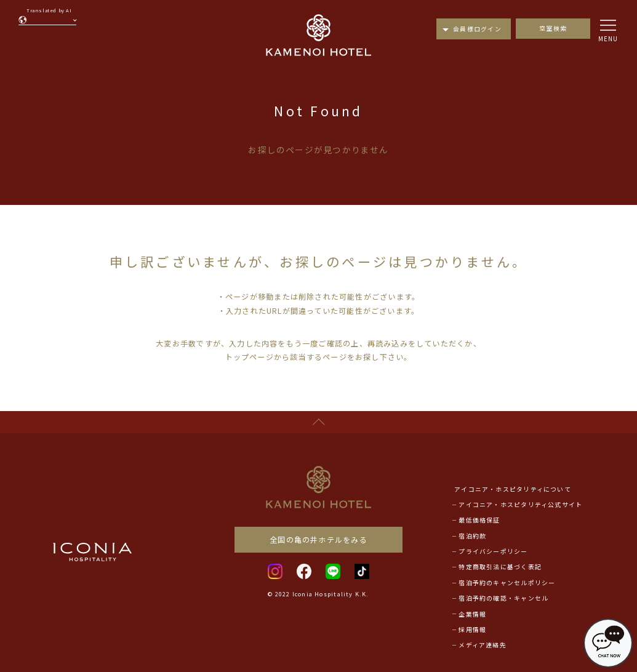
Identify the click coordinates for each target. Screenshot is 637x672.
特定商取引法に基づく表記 (500, 567)
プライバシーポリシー (493, 551)
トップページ (250, 357)
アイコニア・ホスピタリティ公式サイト (520, 505)
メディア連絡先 (483, 645)
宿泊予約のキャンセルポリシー (507, 583)
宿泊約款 (472, 536)
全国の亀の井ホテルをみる (318, 539)
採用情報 (472, 630)
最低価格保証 (479, 520)
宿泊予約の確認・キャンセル (503, 598)
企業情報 (472, 614)
